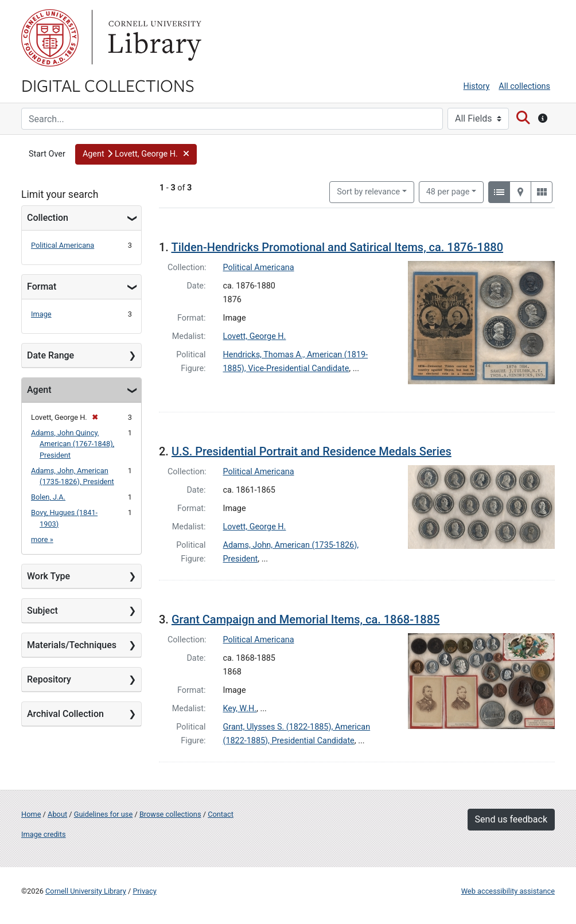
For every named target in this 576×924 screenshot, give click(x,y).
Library (153, 38)
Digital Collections (108, 85)
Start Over (47, 154)
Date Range (50, 355)
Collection (48, 218)
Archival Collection (65, 714)
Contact (221, 814)
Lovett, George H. (255, 336)
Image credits (44, 834)
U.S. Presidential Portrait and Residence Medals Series (312, 451)
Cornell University (50, 38)
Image (41, 314)
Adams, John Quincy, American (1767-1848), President (73, 444)
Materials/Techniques (72, 645)
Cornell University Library (86, 891)
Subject (42, 611)
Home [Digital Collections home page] (31, 814)
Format (42, 286)
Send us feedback (511, 819)
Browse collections (170, 814)
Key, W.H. (240, 709)
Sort (368, 192)
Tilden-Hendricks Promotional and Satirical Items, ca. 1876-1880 (337, 247)
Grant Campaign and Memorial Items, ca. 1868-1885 (306, 619)
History (477, 86)
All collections (524, 86)
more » (42, 539)
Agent (39, 390)
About (57, 814)
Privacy (144, 891)
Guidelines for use (103, 814)
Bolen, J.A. (48, 497)
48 (448, 191)
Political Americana (63, 245)
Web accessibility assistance (508, 891)
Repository (49, 679)
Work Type (48, 576)
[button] (136, 154)
